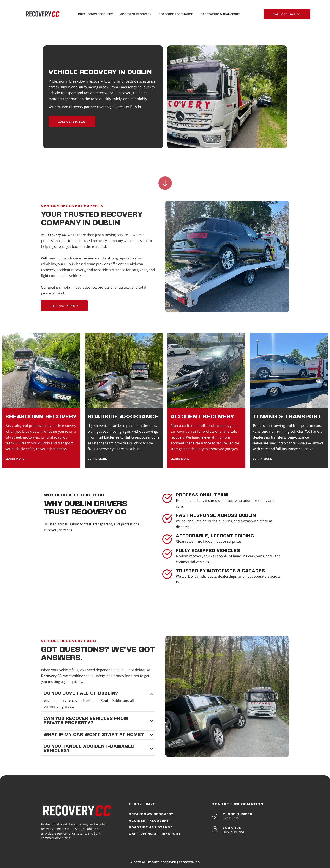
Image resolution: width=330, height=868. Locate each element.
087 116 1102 (232, 818)
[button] (98, 693)
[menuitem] (95, 14)
